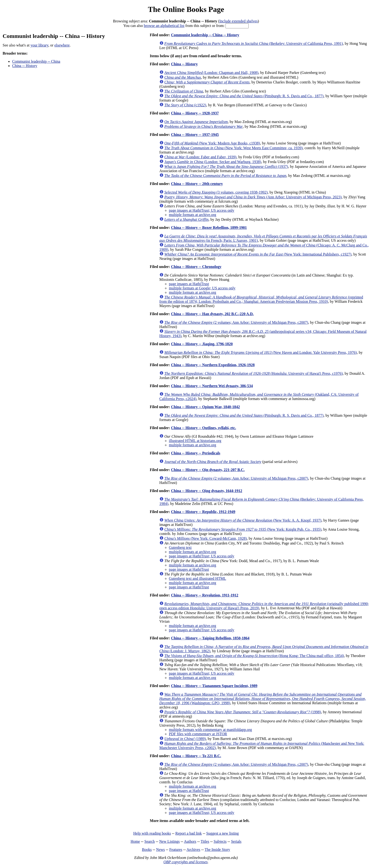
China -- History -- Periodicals (196, 453)
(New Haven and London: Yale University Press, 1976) (261, 352)
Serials (236, 841)
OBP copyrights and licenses (186, 862)
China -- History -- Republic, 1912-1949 (203, 512)
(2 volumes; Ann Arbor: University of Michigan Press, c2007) (236, 322)
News (160, 850)
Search (150, 841)
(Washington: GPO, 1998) (263, 699)
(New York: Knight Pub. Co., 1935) (243, 529)
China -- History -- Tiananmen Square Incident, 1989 (214, 686)
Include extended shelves (238, 21)
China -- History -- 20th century (197, 184)
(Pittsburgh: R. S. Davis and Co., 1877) (244, 96)
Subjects (220, 841)
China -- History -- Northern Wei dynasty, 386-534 (212, 386)
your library (39, 45)
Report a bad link (189, 833)
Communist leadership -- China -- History (205, 35)
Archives (193, 850)
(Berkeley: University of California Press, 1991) (254, 44)
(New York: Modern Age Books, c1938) (212, 143)
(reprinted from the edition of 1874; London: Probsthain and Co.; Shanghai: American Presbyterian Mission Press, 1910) (261, 299)
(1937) (226, 167)
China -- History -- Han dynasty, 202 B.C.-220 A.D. (212, 314)
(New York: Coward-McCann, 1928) (206, 538)
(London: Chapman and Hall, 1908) (211, 73)
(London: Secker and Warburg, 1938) (213, 162)
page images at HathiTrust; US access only (202, 210)
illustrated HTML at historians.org (195, 441)
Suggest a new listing (222, 833)
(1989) (185, 739)
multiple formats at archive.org (193, 215)
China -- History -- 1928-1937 (195, 113)
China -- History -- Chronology (196, 267)
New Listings (169, 841)
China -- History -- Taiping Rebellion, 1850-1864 (210, 638)
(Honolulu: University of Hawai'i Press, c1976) (254, 373)
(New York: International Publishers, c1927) (258, 254)
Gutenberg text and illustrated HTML (198, 578)
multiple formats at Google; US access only (202, 288)
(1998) (243, 712)
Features (176, 850)
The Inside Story (217, 850)
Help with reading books (152, 833)
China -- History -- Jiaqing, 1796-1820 (202, 344)
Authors (190, 841)
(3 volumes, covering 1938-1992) (216, 192)
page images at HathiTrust (189, 284)
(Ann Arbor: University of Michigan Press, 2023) (253, 197)
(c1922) (185, 105)
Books (147, 850)
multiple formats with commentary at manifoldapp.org (210, 730)
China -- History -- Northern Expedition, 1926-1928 (213, 365)
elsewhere (62, 45)
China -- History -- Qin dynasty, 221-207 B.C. (208, 470)
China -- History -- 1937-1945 (195, 135)
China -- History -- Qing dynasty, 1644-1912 (207, 491)
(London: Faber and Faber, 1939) (200, 157)
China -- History (25, 66)
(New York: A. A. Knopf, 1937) (243, 520)
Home (135, 841)
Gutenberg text (180, 547)
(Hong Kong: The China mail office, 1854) (254, 656)
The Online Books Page (186, 9)
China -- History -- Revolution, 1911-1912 (205, 595)
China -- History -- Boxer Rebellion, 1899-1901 (209, 228)
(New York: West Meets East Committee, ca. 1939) (233, 148)
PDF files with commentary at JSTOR (198, 734)
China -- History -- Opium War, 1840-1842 (205, 407)
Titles (205, 841)
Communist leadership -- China (36, 61)
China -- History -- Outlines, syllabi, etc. (204, 428)
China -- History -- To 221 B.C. (196, 756)
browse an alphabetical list (164, 26)
